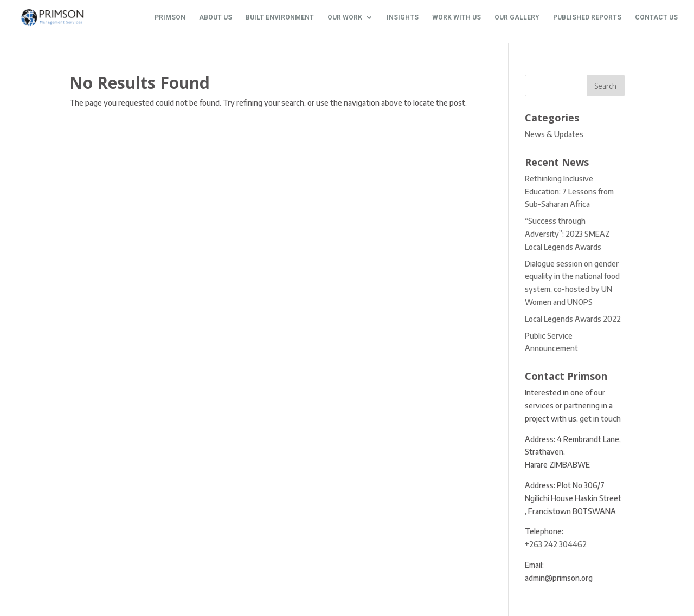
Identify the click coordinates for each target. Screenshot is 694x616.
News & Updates (554, 134)
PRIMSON (170, 17)
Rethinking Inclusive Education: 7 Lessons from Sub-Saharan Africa (569, 192)
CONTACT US (656, 17)
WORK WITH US (457, 17)
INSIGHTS (403, 17)
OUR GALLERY (517, 17)
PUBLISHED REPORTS (587, 17)
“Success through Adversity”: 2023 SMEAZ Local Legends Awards (567, 234)
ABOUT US (216, 17)
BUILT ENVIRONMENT (280, 17)
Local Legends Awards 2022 (573, 319)
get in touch (600, 419)
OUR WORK (345, 17)
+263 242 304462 (556, 544)
